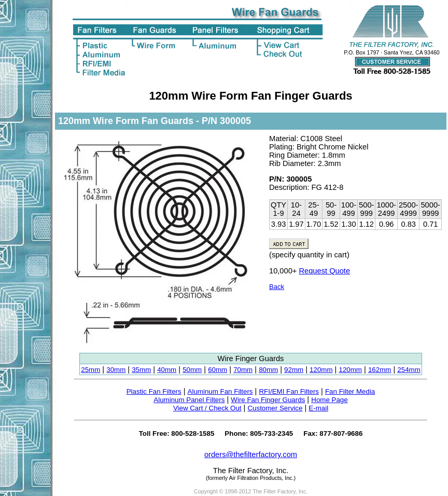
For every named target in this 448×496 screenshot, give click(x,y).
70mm (243, 370)
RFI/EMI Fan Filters (289, 391)
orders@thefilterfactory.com (251, 454)
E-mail (318, 408)
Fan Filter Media (350, 391)
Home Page (329, 400)
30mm (116, 370)
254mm (409, 370)
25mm (90, 370)
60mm (218, 370)
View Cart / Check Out (207, 408)
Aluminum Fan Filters (220, 391)
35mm (141, 370)
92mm (294, 370)
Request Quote (324, 271)
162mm (380, 370)
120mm (321, 370)
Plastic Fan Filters (154, 391)
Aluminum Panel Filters (189, 400)
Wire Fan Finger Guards (268, 400)
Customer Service (275, 408)
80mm (268, 370)
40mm (167, 370)
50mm (192, 370)
